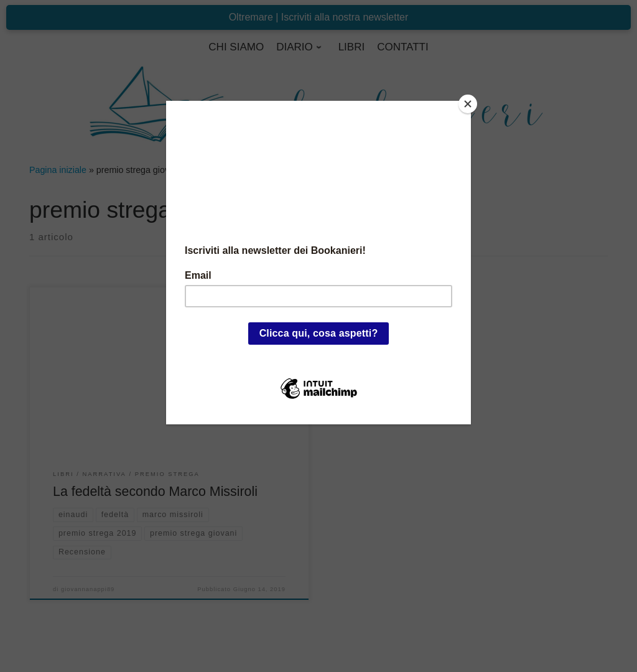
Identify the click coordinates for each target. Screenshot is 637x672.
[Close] (468, 104)
